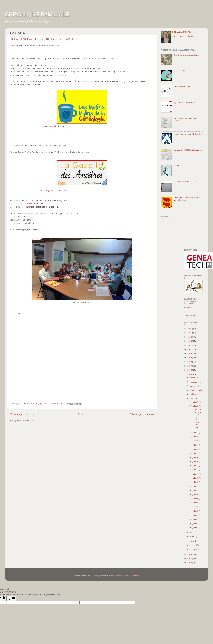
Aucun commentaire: (54, 403)
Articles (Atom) (29, 420)
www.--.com (32, 204)
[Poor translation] (11, 598)
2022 (190, 345)
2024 (190, 337)
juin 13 (196, 482)
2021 (190, 349)
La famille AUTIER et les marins (188, 150)
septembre (195, 390)
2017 (190, 366)
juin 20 (196, 457)
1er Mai (177, 166)
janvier (193, 549)
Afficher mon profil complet (184, 36)
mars (192, 541)
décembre (194, 378)
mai (192, 533)
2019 (190, 358)
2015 (190, 374)
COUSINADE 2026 (182, 87)
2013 (190, 558)
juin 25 (196, 441)
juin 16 (196, 474)
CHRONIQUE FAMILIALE (37, 15)
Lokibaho (117, 576)
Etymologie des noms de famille (188, 134)
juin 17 (196, 470)
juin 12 (196, 486)
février (193, 545)
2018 (190, 362)
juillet (193, 394)
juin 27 (196, 433)
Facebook (188, 308)
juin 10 (196, 494)
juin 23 (196, 449)
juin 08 (196, 503)
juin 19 (196, 461)
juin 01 (196, 527)
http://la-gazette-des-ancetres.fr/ (54, 190)
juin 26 (196, 437)
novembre (194, 382)
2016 (190, 370)
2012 (190, 563)
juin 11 (196, 490)
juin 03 (196, 519)
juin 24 (196, 445)
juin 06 (196, 507)
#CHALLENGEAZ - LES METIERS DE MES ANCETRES (46, 39)
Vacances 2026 (180, 71)
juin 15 (196, 478)
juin (192, 398)
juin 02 (196, 523)
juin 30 (196, 402)
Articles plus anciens (142, 414)
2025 (190, 333)
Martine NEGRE (183, 32)
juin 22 (196, 453)
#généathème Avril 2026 (184, 102)
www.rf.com (54, 126)
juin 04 (196, 515)
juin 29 (196, 406)
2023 (190, 341)
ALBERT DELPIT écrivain (185, 182)
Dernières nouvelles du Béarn (186, 55)
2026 (190, 329)
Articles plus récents (22, 414)
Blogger (135, 576)
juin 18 (196, 466)
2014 (190, 554)
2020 (190, 353)
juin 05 (196, 511)
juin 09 (196, 499)
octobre (193, 386)
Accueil (82, 414)
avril (192, 537)
